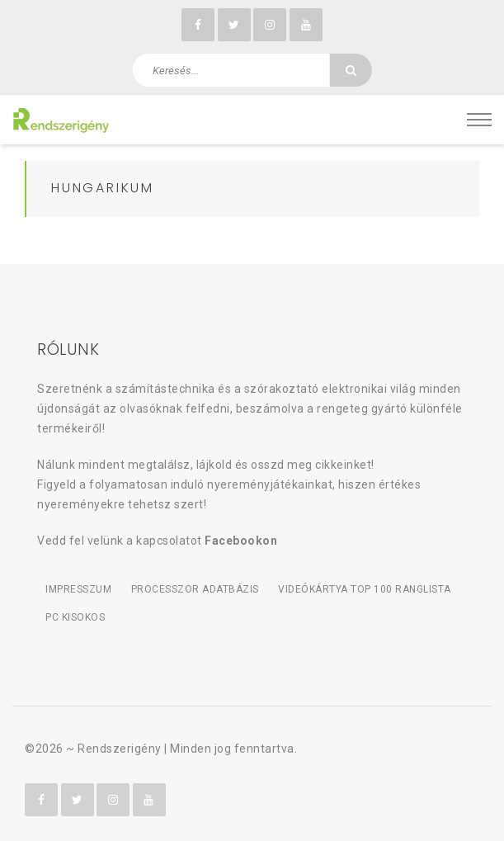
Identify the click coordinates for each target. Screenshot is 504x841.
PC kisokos (75, 617)
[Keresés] (350, 70)
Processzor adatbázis (195, 589)
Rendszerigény (120, 749)
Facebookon (241, 541)
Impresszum (78, 589)
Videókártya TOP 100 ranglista (365, 589)
